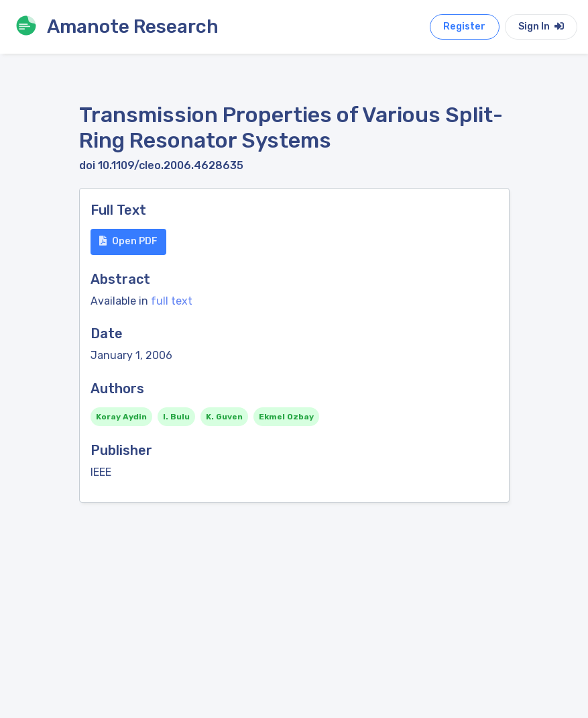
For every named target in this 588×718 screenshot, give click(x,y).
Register (464, 27)
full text (172, 301)
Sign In (541, 27)
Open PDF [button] (128, 241)
